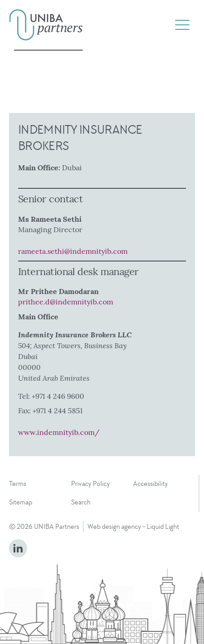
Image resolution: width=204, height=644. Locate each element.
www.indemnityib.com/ (59, 432)
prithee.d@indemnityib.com (66, 302)
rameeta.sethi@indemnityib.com (73, 251)
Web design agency (114, 527)
